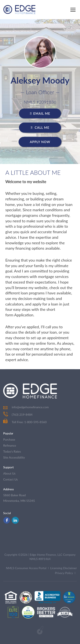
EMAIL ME (40, 113)
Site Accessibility (14, 457)
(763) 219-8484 (22, 415)
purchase (9, 439)
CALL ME (40, 127)
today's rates (12, 451)
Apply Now (40, 142)
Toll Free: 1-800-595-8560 (25, 422)
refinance (10, 445)
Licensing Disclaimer (63, 568)
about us (9, 473)
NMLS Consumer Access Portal (26, 568)
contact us (10, 479)
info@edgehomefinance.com (30, 407)
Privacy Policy (64, 573)
